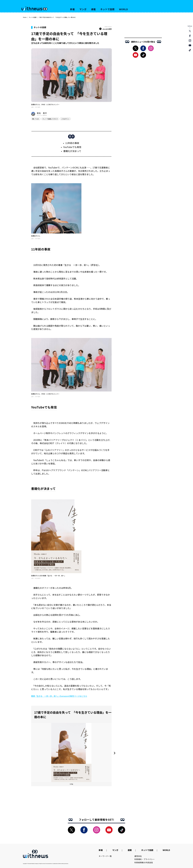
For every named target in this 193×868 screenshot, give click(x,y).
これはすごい (65, 119)
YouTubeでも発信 (72, 147)
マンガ (83, 9)
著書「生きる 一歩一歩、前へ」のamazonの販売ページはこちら (59, 696)
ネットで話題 (107, 9)
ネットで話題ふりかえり (50, 119)
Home (25, 17)
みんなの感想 (105, 29)
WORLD (124, 9)
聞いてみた (36, 119)
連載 (93, 9)
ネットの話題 (33, 17)
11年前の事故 (72, 143)
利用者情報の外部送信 (144, 862)
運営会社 (138, 856)
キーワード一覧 (105, 856)
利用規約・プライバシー (145, 859)
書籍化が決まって (72, 151)
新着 (73, 9)
